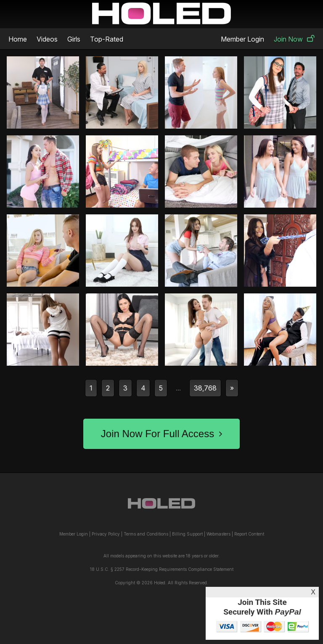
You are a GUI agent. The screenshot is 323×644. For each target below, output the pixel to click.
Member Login (242, 39)
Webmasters (218, 534)
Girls (74, 39)
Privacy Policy (106, 534)
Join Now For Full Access (161, 434)
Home (18, 39)
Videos (47, 39)
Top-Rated (107, 39)
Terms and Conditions (146, 534)
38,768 (205, 388)
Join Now (294, 39)
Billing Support (187, 534)
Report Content (249, 534)
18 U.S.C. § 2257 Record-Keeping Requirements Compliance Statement (162, 569)
